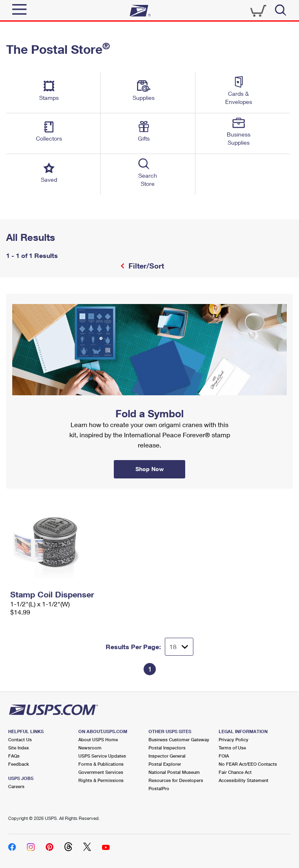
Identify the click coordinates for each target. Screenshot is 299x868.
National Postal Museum (174, 772)
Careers (16, 786)
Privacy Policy (234, 739)
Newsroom (90, 748)
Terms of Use (232, 748)
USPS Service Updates (102, 756)
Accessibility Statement (244, 780)
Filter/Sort (145, 266)
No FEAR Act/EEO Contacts (248, 764)
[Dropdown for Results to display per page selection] (179, 647)
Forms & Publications (101, 764)
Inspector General (167, 756)
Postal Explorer (165, 764)
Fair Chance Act (235, 772)
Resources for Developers (176, 780)
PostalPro (159, 788)
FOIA (224, 756)
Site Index (19, 748)
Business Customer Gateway (179, 739)
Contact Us (20, 739)
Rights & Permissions (101, 780)
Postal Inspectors (167, 748)
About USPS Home (98, 739)
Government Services (101, 772)
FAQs (14, 756)
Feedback (19, 764)
